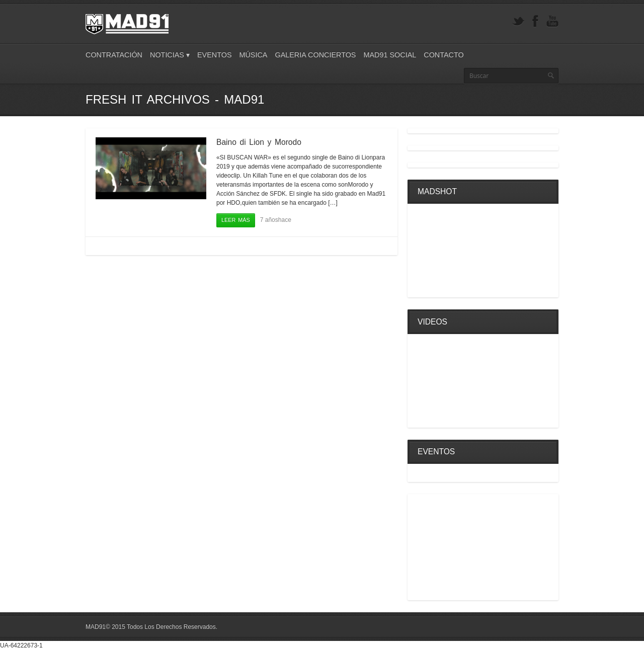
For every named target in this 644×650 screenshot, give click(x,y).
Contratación (114, 55)
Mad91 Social (390, 55)
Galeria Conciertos (315, 55)
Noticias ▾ (170, 55)
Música (253, 55)
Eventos (215, 55)
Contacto (444, 55)
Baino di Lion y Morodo (259, 142)
